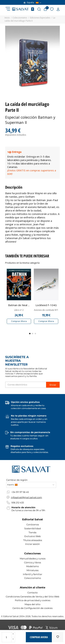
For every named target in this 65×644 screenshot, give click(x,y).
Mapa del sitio (32, 604)
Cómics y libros (32, 562)
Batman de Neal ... (19, 305)
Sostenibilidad (32, 528)
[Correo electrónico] (26, 385)
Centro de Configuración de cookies (32, 608)
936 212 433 (18, 503)
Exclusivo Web (33, 536)
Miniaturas (32, 570)
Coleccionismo (33, 578)
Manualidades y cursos (33, 558)
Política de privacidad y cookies (33, 600)
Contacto (32, 593)
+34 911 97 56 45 (20, 492)
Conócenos (33, 524)
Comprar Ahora (19, 321)
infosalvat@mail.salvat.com (26, 497)
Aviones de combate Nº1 (46, 310)
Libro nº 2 (19, 310)
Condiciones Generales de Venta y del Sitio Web (32, 596)
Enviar (53, 385)
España (32, 3)
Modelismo (32, 566)
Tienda (32, 532)
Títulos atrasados (33, 540)
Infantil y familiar (32, 574)
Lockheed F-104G (46, 305)
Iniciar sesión (32, 544)
